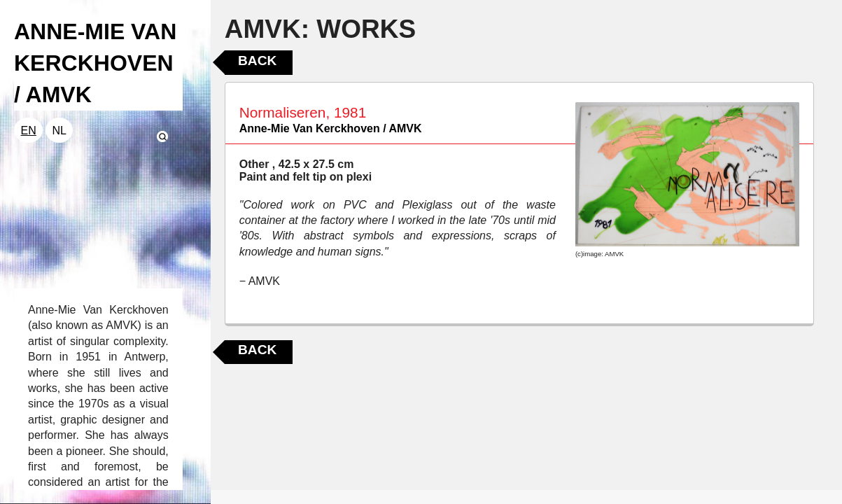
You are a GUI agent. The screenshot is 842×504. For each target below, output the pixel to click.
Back (257, 61)
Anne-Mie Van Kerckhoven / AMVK (331, 128)
